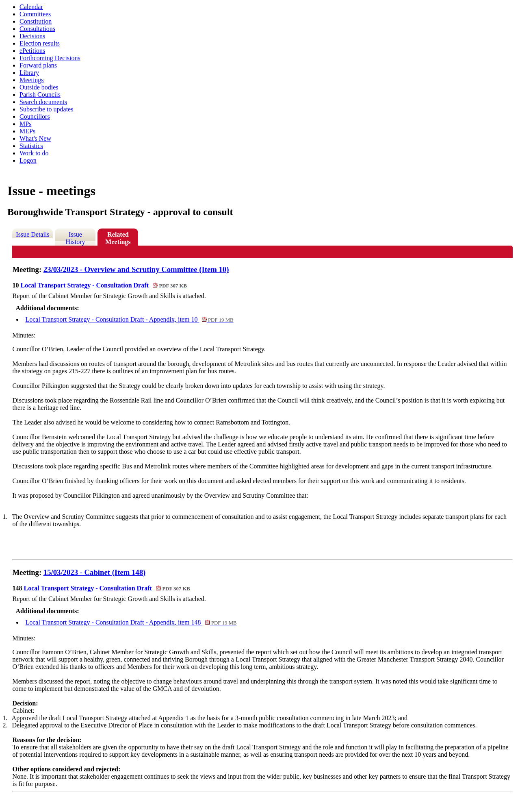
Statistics (31, 146)
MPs (25, 124)
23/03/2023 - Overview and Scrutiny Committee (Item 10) (136, 269)
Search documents (43, 102)
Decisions (32, 36)
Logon (28, 160)
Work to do (34, 153)
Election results (40, 43)
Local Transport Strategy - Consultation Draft (103, 285)
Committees (35, 14)
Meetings (32, 80)
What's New (35, 138)
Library (29, 73)
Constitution (36, 21)
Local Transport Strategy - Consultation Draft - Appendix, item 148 (131, 622)
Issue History (75, 238)
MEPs (27, 131)
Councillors (35, 116)
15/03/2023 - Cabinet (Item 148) (94, 572)
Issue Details (32, 234)
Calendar (31, 7)
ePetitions (32, 51)
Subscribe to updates (46, 109)
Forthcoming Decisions (50, 58)
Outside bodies (39, 87)
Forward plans (38, 65)
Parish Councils (40, 95)
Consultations (37, 29)
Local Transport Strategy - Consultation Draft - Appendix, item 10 (129, 319)
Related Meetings (118, 238)
